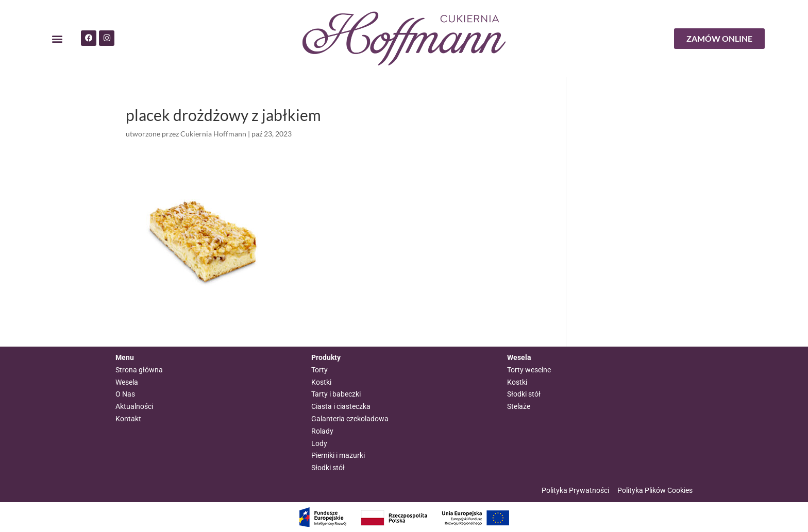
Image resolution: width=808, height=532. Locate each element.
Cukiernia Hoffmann (213, 134)
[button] (57, 39)
